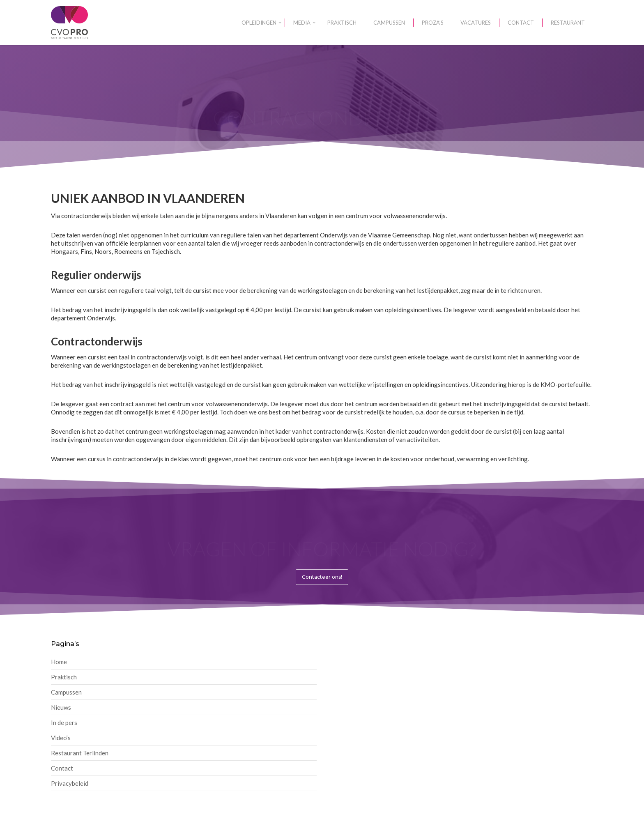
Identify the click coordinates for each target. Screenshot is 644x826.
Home (59, 662)
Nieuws (61, 707)
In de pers (64, 722)
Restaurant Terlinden (80, 753)
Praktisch (64, 677)
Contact (62, 768)
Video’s (61, 738)
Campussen (66, 692)
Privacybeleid (70, 783)
